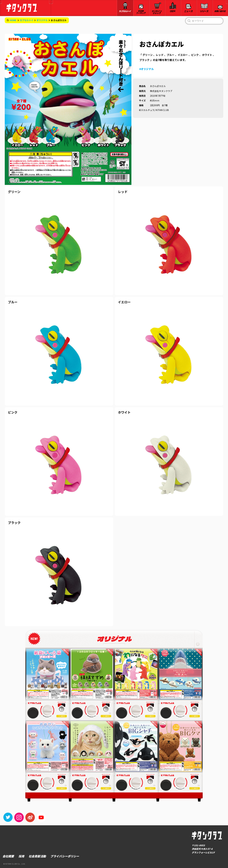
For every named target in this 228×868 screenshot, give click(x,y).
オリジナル (42, 20)
